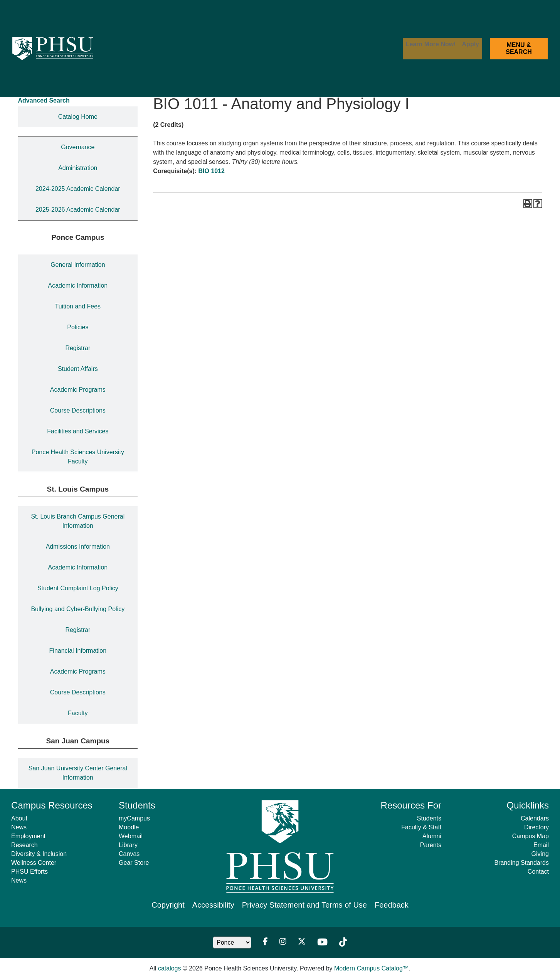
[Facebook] (265, 942)
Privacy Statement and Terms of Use (304, 905)
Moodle (129, 827)
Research (24, 845)
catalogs (170, 968)
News (19, 827)
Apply (471, 44)
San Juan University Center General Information (78, 773)
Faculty (78, 713)
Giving (540, 854)
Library (128, 845)
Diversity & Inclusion (39, 854)
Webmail (131, 836)
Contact (538, 872)
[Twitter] (302, 942)
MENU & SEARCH (519, 48)
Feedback (392, 905)
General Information (78, 265)
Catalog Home (78, 117)
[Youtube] (322, 942)
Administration (78, 168)
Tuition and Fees (78, 306)
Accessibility (213, 905)
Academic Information (78, 286)
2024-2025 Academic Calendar (78, 189)
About (19, 818)
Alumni (432, 836)
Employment (28, 836)
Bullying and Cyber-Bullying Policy (78, 609)
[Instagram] (283, 942)
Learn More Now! (431, 44)
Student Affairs (78, 369)
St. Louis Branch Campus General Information (78, 521)
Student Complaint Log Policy (78, 588)
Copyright (168, 905)
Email (541, 845)
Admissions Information (78, 547)
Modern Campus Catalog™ (372, 968)
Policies (78, 327)
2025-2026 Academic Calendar (78, 210)
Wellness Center (34, 863)
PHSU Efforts (29, 872)
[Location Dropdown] (232, 943)
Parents (431, 845)
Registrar (78, 348)
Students (429, 818)
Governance (78, 147)
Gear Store (134, 863)
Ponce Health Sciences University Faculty (78, 457)
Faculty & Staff (421, 827)
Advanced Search (44, 100)
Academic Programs (78, 390)
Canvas (129, 854)
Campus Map (531, 836)
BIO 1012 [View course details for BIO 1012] (212, 171)
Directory (536, 827)
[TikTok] (343, 942)
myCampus (134, 818)
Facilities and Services (78, 431)
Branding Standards (522, 863)
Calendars (535, 818)
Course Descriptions (78, 410)
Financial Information (78, 651)
